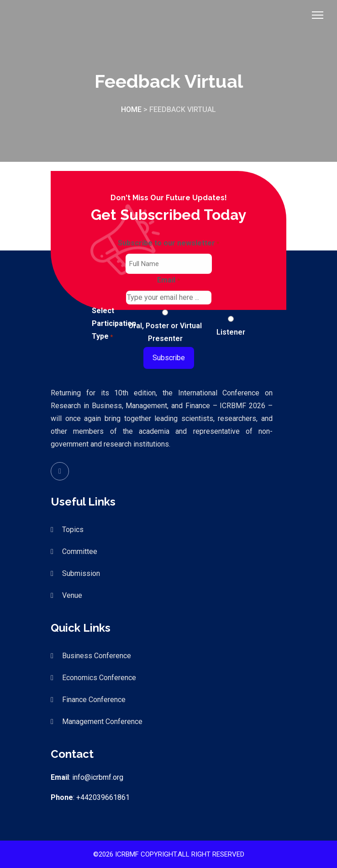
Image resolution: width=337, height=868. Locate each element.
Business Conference (97, 656)
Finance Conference (94, 700)
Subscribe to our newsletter (168, 244)
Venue (72, 595)
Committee (80, 551)
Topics (73, 530)
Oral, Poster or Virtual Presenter (165, 332)
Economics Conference (99, 678)
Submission (81, 573)
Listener (231, 332)
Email (168, 281)
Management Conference (102, 722)
